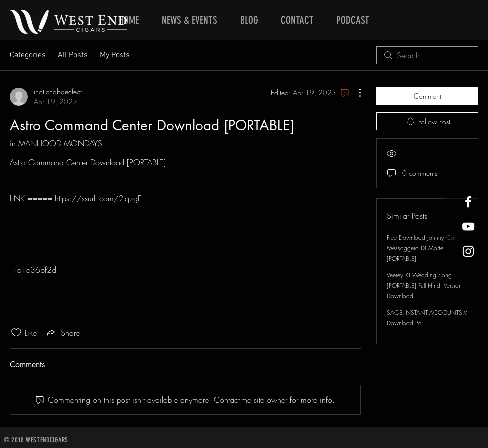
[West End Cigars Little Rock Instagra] (468, 251)
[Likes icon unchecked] (16, 333)
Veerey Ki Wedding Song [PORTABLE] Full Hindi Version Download (424, 285)
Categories (28, 55)
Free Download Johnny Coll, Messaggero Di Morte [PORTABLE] (423, 248)
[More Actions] (355, 93)
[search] (427, 55)
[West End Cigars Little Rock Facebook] (468, 202)
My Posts (115, 55)
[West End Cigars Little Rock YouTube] (468, 226)
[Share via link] (62, 333)
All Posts (73, 55)
